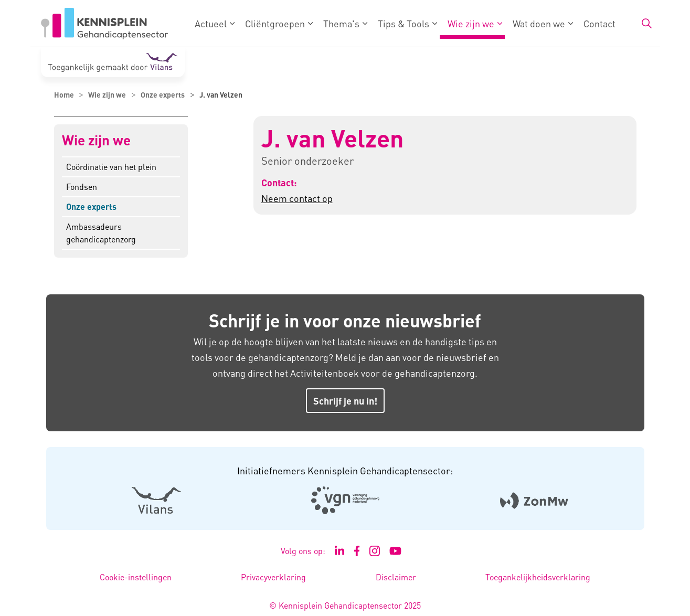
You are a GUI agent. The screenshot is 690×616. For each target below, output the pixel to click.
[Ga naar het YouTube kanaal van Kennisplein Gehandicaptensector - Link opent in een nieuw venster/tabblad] (395, 551)
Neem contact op (297, 198)
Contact (599, 23)
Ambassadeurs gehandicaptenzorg (101, 233)
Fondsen (82, 187)
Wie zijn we (471, 23)
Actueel (211, 23)
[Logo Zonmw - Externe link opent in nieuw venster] (534, 500)
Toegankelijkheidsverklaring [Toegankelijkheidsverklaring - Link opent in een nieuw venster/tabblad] (538, 577)
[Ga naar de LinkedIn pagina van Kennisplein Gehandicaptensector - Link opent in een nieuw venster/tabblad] (339, 551)
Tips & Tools (404, 23)
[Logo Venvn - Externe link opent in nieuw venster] (345, 500)
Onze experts (91, 206)
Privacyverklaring (273, 577)
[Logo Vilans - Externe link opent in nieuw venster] (156, 500)
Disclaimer (396, 577)
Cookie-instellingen (136, 577)
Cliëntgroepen (275, 23)
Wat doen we (539, 23)
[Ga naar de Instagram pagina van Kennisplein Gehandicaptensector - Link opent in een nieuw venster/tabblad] (375, 551)
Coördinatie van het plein (111, 167)
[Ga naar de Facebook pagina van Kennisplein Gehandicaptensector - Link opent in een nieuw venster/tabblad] (357, 551)
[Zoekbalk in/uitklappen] (646, 24)
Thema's (341, 23)
